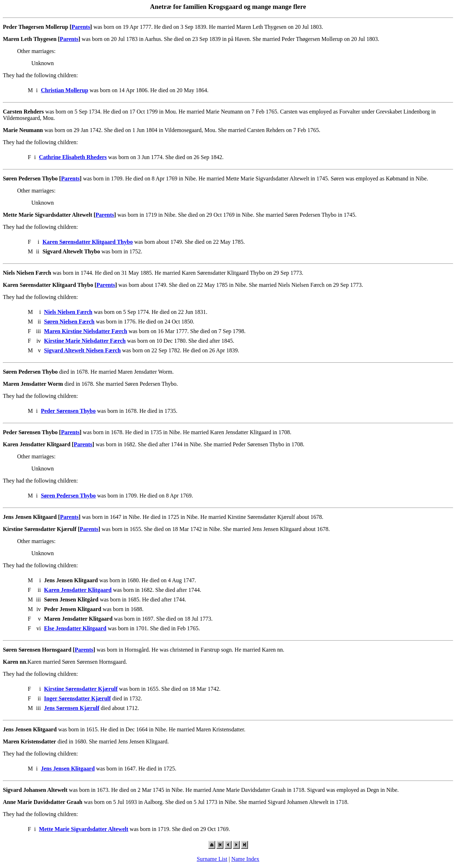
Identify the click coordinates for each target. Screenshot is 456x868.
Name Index (245, 859)
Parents (81, 27)
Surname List (212, 859)
